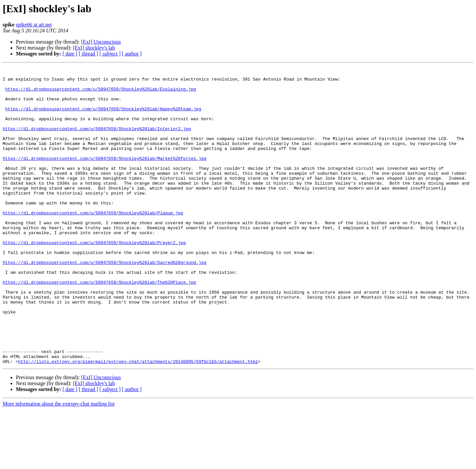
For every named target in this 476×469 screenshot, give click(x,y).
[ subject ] (110, 54)
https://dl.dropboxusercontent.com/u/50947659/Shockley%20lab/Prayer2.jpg (94, 278)
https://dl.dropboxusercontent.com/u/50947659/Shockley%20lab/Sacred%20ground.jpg (104, 302)
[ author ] (132, 54)
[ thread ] (88, 54)
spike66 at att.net (34, 25)
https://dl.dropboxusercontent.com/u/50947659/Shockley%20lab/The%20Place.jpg (99, 326)
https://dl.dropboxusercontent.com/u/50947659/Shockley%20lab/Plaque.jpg (93, 242)
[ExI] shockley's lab (94, 48)
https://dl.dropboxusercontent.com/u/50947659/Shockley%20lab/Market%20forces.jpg (104, 177)
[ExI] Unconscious (101, 42)
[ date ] (70, 54)
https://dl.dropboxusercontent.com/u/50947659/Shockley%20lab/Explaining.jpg (101, 94)
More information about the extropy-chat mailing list (59, 463)
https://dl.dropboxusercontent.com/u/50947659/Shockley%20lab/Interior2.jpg (97, 141)
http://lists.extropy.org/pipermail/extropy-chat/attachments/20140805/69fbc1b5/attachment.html (138, 421)
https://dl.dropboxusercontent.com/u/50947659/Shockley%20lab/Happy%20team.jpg (103, 118)
